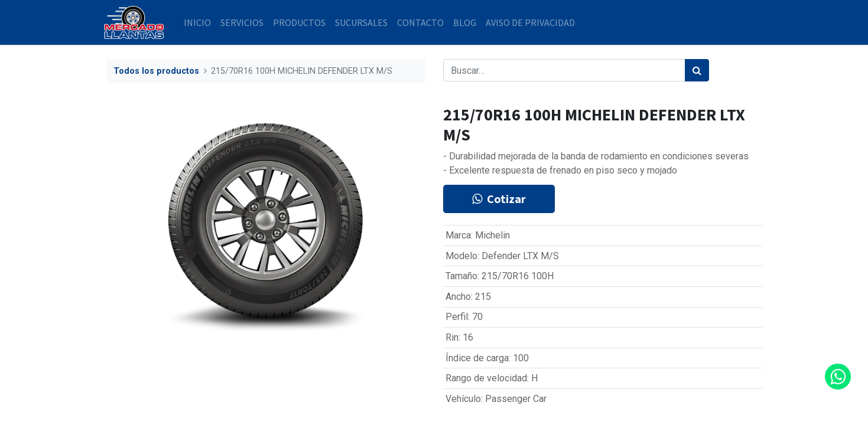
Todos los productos (156, 71)
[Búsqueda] (697, 70)
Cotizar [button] (499, 199)
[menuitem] (200, 22)
